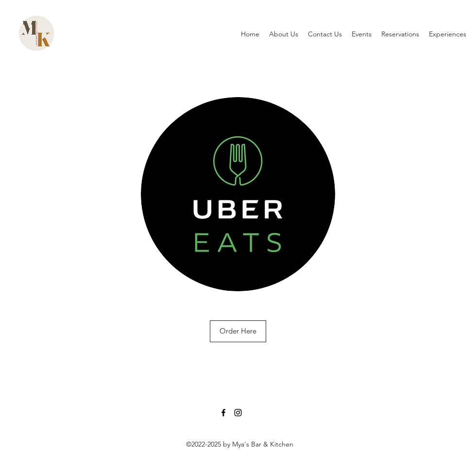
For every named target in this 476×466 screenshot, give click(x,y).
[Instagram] (238, 413)
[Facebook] (223, 413)
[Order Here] (238, 331)
